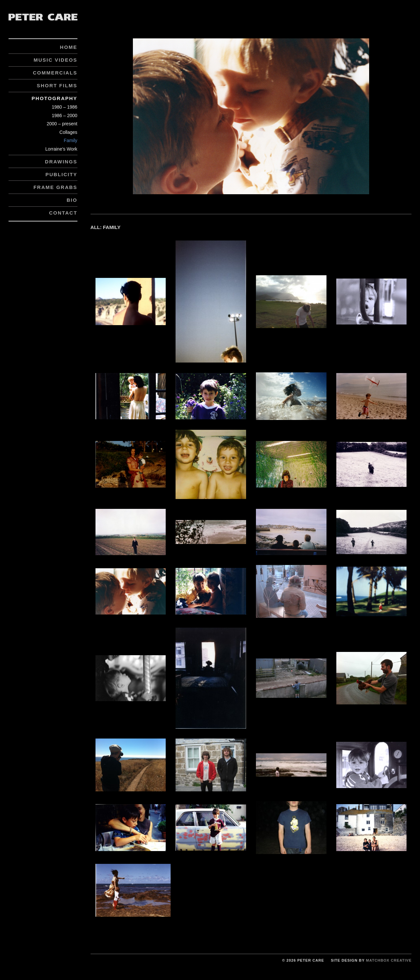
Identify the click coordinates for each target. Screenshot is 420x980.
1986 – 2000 (65, 115)
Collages (68, 132)
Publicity (61, 174)
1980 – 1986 (65, 107)
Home (69, 47)
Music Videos (55, 60)
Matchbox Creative (389, 960)
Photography (54, 98)
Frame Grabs (55, 187)
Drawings (61, 162)
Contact (63, 213)
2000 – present (62, 124)
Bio (72, 200)
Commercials (55, 73)
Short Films (57, 85)
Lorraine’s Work (61, 149)
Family (70, 140)
